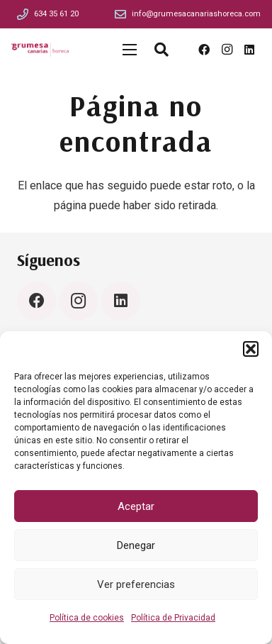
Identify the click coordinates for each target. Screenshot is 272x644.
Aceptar (136, 506)
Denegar (136, 545)
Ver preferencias (136, 584)
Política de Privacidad (173, 618)
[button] (251, 349)
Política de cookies (87, 618)
